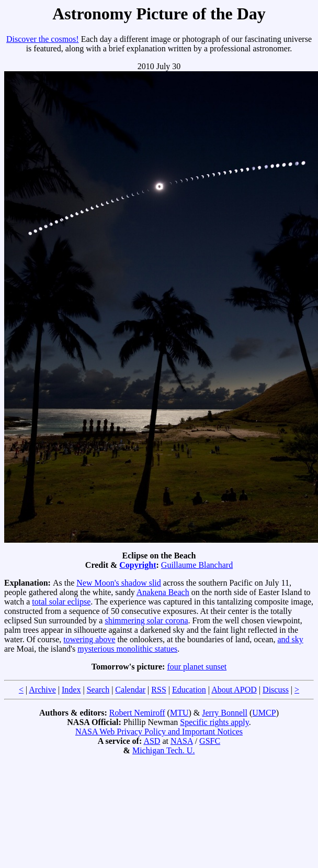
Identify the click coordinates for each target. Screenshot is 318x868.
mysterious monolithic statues (127, 649)
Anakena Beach (163, 592)
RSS (158, 690)
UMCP (264, 713)
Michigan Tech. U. (163, 750)
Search (98, 690)
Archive (42, 690)
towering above (89, 639)
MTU (179, 713)
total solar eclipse (61, 602)
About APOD (234, 690)
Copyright (138, 565)
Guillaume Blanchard (197, 565)
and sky (291, 639)
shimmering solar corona (146, 620)
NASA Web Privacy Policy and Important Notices (159, 732)
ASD (152, 741)
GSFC (210, 741)
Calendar (130, 690)
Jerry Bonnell (225, 713)
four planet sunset (197, 667)
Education (189, 690)
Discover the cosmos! (43, 39)
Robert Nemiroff (137, 713)
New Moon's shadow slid (119, 583)
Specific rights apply (214, 722)
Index (71, 690)
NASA (182, 741)
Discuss (276, 690)
